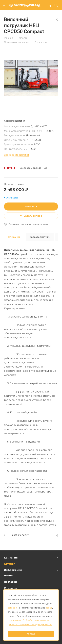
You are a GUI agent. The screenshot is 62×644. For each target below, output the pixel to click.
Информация (13, 570)
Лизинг (9, 575)
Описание (14, 237)
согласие (13, 608)
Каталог (9, 564)
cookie (49, 608)
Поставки (10, 582)
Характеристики (40, 237)
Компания (11, 558)
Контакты (10, 588)
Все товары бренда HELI (33, 168)
